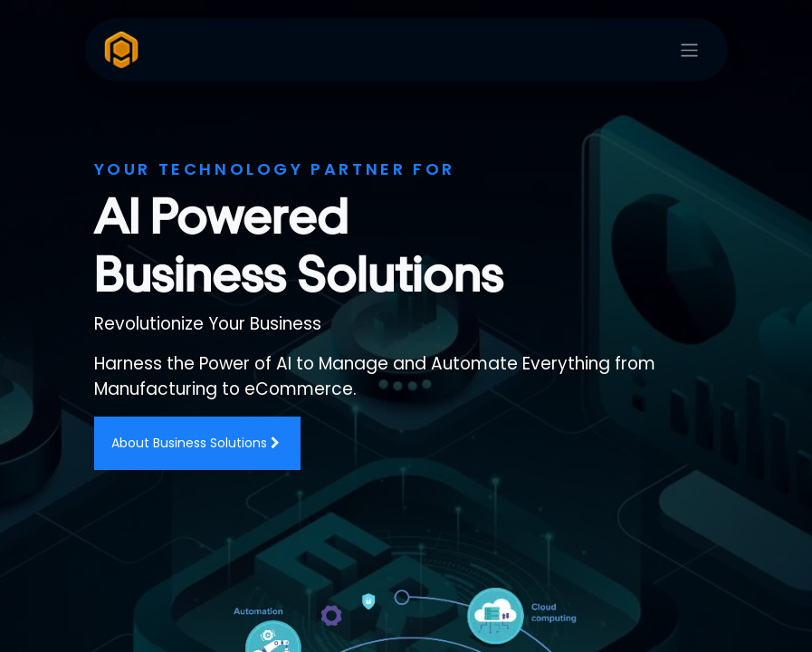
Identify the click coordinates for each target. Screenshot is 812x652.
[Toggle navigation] (689, 50)
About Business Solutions (197, 443)
